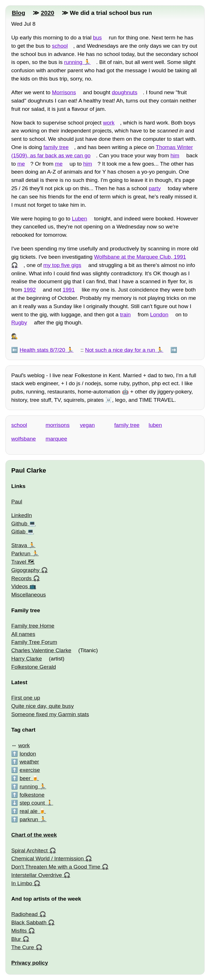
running (73, 62)
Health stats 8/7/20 (42, 350)
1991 (69, 290)
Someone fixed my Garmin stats (50, 714)
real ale (29, 811)
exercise (30, 770)
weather (29, 762)
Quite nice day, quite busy (42, 706)
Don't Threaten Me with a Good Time (56, 867)
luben (155, 425)
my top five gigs (62, 265)
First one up (26, 698)
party (155, 188)
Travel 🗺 (23, 562)
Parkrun (21, 554)
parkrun (29, 819)
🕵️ (15, 336)
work (109, 123)
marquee (56, 439)
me (21, 164)
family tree (56, 147)
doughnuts (125, 92)
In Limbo (22, 883)
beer (25, 778)
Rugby (19, 323)
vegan (87, 425)
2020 (47, 13)
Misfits (19, 931)
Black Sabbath (29, 922)
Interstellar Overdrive (36, 875)
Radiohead (24, 914)
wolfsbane (23, 439)
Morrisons (64, 92)
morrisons (58, 425)
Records (21, 578)
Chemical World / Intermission (47, 858)
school (60, 46)
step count (32, 803)
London (159, 315)
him (175, 155)
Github (19, 524)
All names (23, 634)
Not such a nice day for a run (120, 350)
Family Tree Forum (34, 642)
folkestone (32, 795)
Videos (19, 586)
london (28, 754)
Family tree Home (33, 626)
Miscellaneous (28, 595)
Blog (18, 13)
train (125, 315)
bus (97, 38)
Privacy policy (29, 963)
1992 (30, 290)
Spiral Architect (29, 851)
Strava (19, 545)
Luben (79, 219)
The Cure (23, 947)
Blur (16, 939)
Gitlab (18, 532)
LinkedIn (22, 515)
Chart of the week (34, 835)
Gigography (25, 570)
